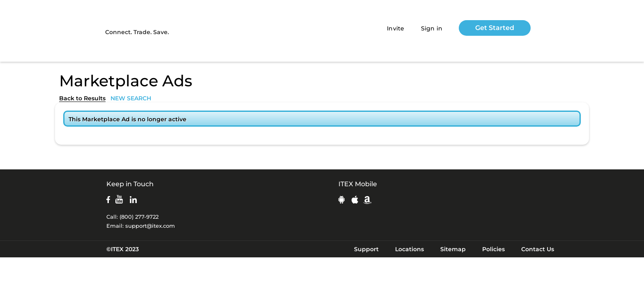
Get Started (495, 28)
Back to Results (82, 98)
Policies (493, 249)
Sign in (432, 28)
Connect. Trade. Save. (137, 32)
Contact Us (538, 249)
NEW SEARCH (131, 98)
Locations (409, 249)
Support (366, 249)
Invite (396, 28)
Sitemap (453, 249)
